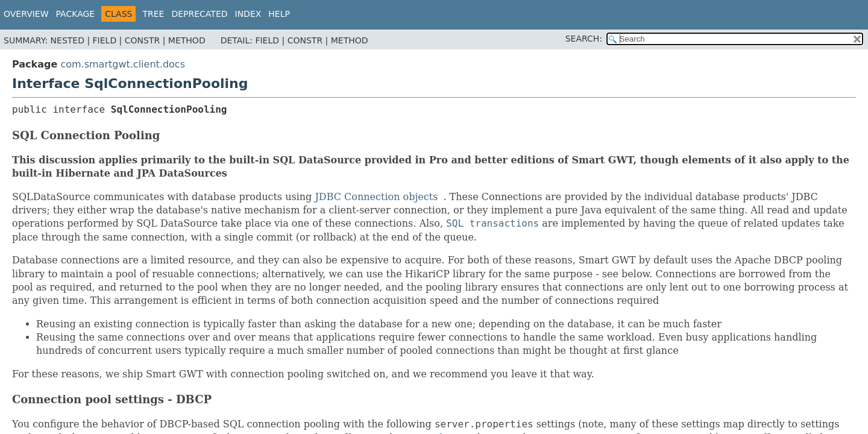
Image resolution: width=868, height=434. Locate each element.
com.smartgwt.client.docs (123, 64)
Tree (153, 14)
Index (248, 14)
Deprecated (199, 14)
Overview (26, 14)
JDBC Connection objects (376, 197)
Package (76, 14)
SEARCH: (584, 39)
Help (279, 14)
